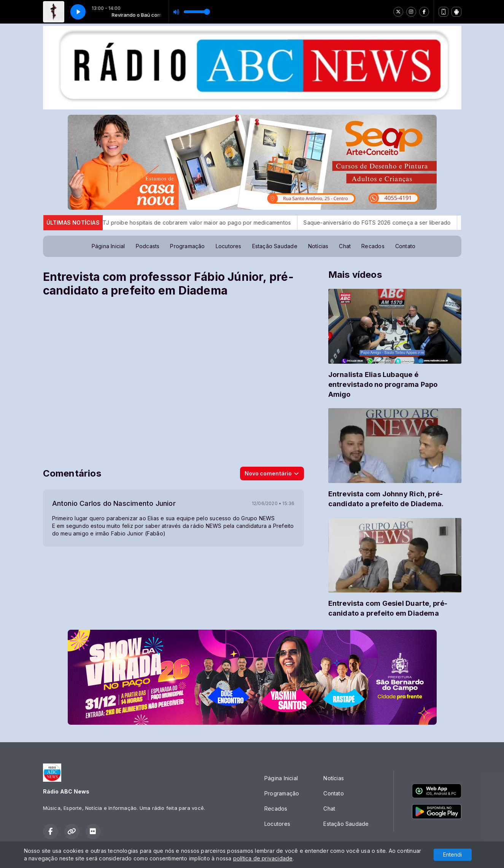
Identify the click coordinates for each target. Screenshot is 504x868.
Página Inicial (108, 246)
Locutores (229, 246)
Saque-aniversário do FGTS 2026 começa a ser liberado (386, 223)
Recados (373, 246)
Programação (187, 246)
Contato (405, 246)
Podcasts (148, 246)
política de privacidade (263, 858)
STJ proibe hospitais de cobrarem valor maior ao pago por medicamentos (204, 223)
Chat (345, 246)
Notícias (318, 246)
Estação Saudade (275, 246)
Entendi (452, 855)
